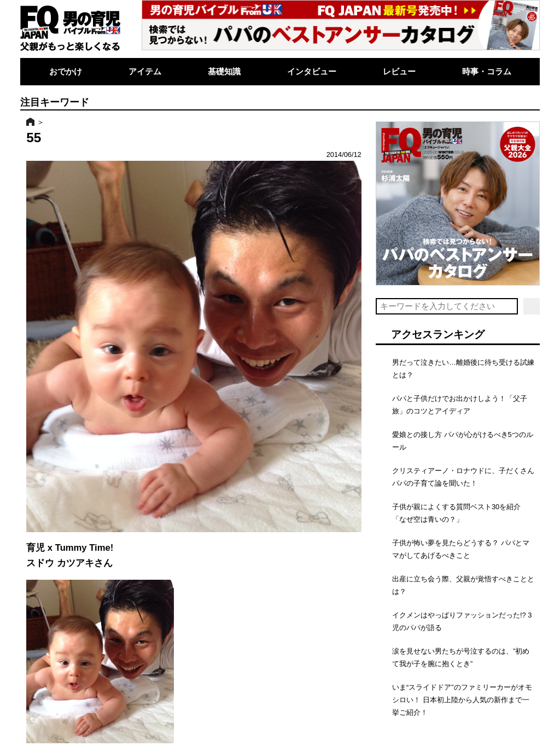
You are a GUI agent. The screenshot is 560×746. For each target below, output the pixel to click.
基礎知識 (224, 71)
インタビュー (312, 71)
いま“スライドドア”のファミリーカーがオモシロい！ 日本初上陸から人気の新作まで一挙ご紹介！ (462, 700)
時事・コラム (487, 71)
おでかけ (66, 71)
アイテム (145, 71)
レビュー (399, 71)
